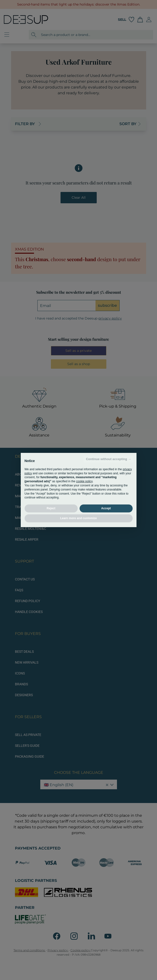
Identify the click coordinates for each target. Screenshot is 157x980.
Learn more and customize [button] (78, 518)
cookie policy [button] (84, 481)
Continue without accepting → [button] (108, 459)
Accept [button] (106, 508)
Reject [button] (51, 508)
